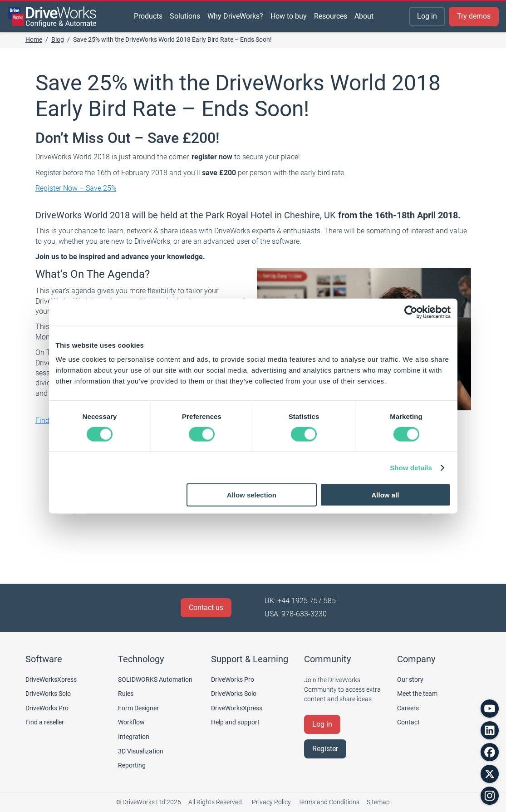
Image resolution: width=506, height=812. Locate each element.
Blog (58, 39)
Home (34, 39)
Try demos (474, 16)
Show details (411, 467)
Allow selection (252, 495)
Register (325, 749)
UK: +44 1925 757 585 (300, 601)
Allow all (386, 495)
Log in (427, 16)
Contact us (206, 608)
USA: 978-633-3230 (296, 614)
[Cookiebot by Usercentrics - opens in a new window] (411, 312)
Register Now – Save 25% (76, 188)
